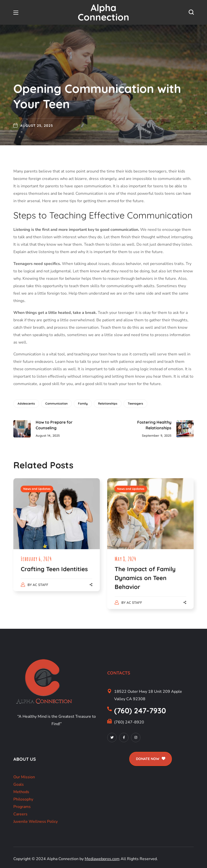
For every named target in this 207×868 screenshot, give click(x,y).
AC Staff (40, 585)
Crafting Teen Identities (54, 569)
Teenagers (135, 403)
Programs (22, 807)
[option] (57, 540)
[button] (191, 12)
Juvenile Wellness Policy (36, 822)
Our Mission (24, 777)
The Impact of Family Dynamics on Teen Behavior (145, 578)
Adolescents (26, 403)
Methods (21, 792)
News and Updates (37, 489)
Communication (56, 403)
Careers (20, 814)
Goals (19, 784)
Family (83, 403)
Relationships (108, 403)
